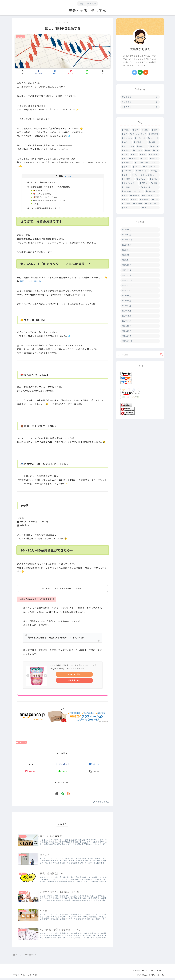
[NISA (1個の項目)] (125, 195)
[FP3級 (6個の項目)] (126, 130)
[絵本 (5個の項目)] (136, 130)
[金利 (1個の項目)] (131, 208)
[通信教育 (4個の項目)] (154, 134)
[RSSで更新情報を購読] (69, 795)
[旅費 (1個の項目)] (126, 167)
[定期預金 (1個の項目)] (138, 204)
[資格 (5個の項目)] (146, 130)
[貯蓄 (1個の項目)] (143, 154)
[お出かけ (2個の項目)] (126, 150)
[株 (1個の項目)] (150, 208)
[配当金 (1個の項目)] (144, 183)
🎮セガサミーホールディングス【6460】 (51, 202)
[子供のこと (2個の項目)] (140, 138)
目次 (61, 176)
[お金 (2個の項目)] (148, 150)
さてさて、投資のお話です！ (43, 182)
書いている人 (157, 972)
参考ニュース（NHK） (31, 283)
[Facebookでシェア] (39, 72)
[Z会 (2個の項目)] (156, 150)
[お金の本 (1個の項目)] (154, 154)
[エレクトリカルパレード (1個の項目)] (147, 163)
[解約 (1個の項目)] (125, 199)
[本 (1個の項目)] (124, 159)
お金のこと (21, 744)
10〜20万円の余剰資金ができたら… (46, 210)
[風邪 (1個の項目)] (126, 175)
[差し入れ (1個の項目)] (152, 191)
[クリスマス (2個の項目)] (127, 138)
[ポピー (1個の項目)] (134, 159)
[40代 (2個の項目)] (127, 142)
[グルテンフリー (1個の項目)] (130, 183)
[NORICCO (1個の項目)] (128, 171)
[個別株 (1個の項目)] (154, 179)
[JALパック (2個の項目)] (153, 138)
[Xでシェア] (23, 72)
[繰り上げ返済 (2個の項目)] (128, 146)
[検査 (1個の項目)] (155, 171)
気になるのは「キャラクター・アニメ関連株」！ (52, 187)
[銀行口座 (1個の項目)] (150, 187)
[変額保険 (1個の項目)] (145, 199)
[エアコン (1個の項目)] (142, 179)
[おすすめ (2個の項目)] (138, 150)
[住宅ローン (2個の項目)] (142, 146)
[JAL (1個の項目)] (137, 167)
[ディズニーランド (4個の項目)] (138, 134)
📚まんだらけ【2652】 (44, 194)
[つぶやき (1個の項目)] (126, 204)
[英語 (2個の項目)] (154, 142)
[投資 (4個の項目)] (155, 130)
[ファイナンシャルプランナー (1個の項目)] (145, 175)
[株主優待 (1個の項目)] (135, 195)
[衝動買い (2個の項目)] (140, 142)
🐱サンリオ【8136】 (43, 191)
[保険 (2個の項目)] (125, 154)
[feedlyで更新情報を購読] (63, 795)
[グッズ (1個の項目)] (154, 159)
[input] (140, 355)
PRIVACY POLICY (141, 972)
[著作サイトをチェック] (57, 795)
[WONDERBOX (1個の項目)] (152, 204)
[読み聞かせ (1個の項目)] (128, 179)
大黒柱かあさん (140, 49)
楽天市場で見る (74, 682)
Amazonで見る (74, 676)
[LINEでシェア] (87, 72)
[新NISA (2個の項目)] (155, 146)
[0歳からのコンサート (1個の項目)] (133, 191)
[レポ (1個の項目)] (144, 159)
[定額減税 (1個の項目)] (130, 187)
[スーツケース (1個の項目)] (151, 167)
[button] (103, 72)
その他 (36, 205)
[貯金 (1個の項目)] (134, 154)
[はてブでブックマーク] (55, 72)
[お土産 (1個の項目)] (127, 163)
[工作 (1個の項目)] (155, 199)
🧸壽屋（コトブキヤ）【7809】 (47, 198)
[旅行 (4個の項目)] (125, 134)
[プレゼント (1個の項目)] (142, 171)
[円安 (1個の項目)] (134, 199)
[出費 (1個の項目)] (155, 183)
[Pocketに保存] (71, 72)
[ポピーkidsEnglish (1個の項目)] (150, 195)
